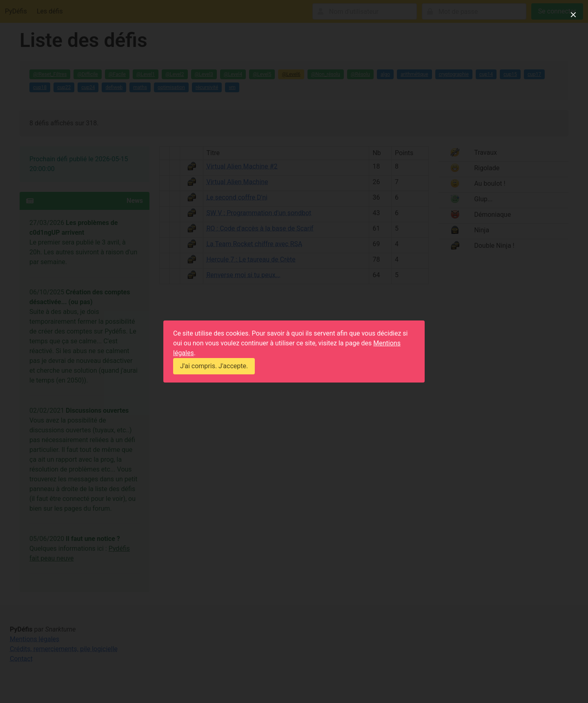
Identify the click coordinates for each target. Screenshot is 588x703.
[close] (573, 15)
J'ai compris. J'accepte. (214, 366)
